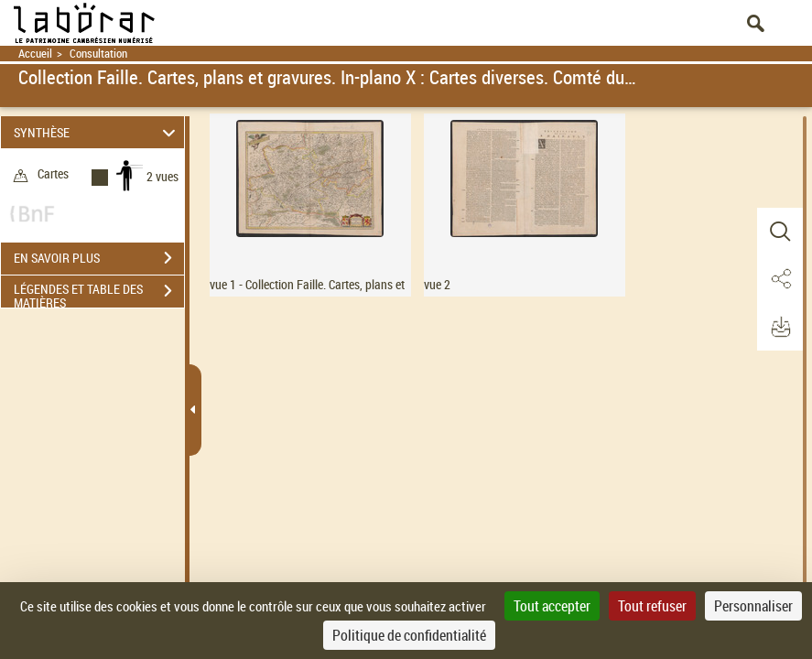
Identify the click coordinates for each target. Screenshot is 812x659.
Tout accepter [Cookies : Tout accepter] (552, 606)
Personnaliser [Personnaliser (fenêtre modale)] (753, 606)
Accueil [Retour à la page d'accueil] (35, 54)
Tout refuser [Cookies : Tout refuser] (652, 606)
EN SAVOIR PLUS (99, 258)
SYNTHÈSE (97, 132)
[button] (780, 232)
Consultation (98, 54)
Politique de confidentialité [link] (409, 635)
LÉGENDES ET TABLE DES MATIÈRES (99, 293)
